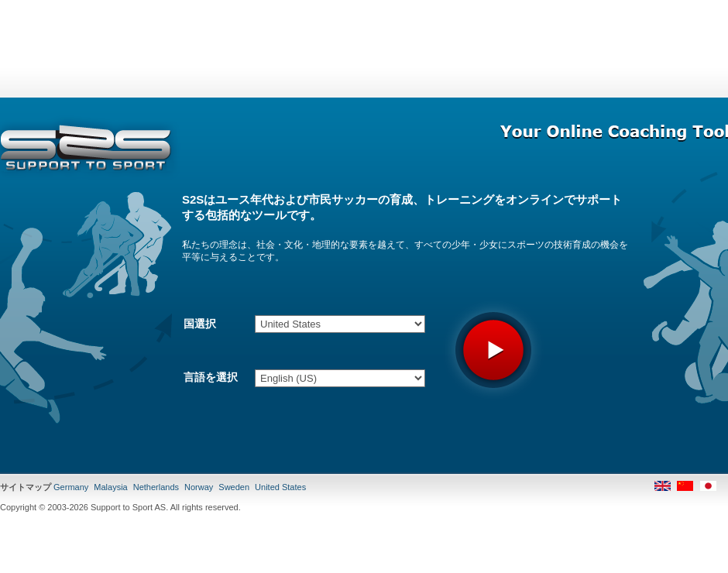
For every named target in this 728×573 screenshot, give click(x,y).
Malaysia (110, 487)
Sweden (234, 487)
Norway (199, 487)
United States (280, 487)
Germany (71, 487)
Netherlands (156, 487)
